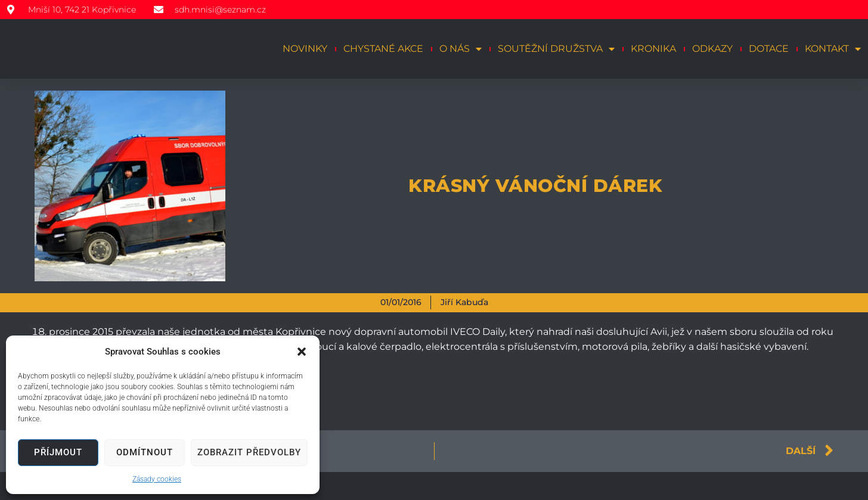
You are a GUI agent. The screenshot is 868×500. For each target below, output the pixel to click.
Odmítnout (145, 452)
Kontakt (833, 49)
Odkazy (712, 49)
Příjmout (58, 452)
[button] (302, 352)
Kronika (653, 49)
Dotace (769, 49)
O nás (461, 49)
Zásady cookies (157, 479)
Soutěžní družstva (556, 49)
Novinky (305, 49)
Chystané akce (383, 49)
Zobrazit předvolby (249, 452)
